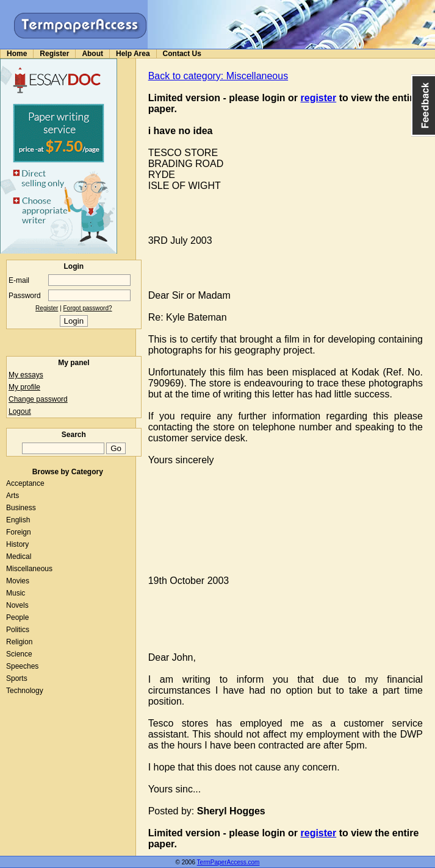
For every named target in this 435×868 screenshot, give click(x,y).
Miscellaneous (29, 569)
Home (17, 54)
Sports (17, 678)
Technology (25, 691)
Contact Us (182, 54)
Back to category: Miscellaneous (218, 76)
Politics (18, 630)
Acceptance (25, 483)
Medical (19, 557)
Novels (17, 605)
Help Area (133, 54)
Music (16, 593)
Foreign (19, 532)
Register (54, 54)
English (18, 520)
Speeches (22, 666)
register (319, 98)
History (17, 544)
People (17, 617)
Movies (18, 581)
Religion (19, 642)
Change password (38, 399)
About (92, 54)
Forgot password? (88, 308)
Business (21, 508)
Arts (13, 496)
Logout (20, 411)
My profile (24, 387)
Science (19, 654)
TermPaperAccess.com (228, 862)
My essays (26, 375)
